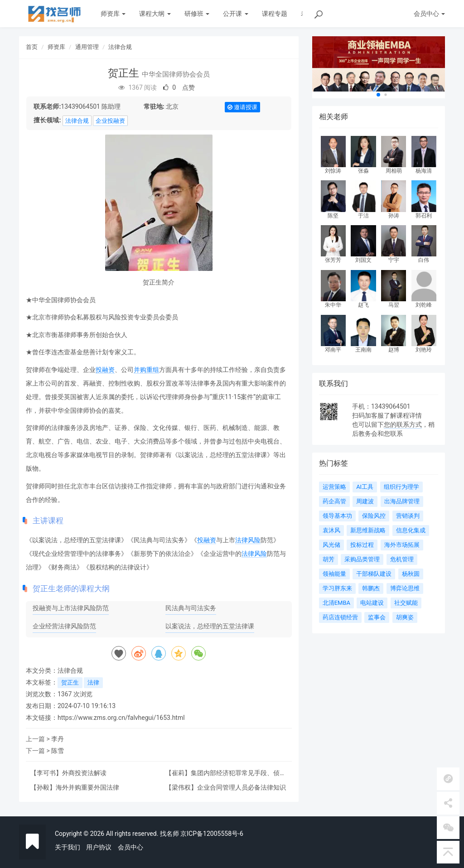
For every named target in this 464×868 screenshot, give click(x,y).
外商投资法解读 (84, 773)
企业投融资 (110, 121)
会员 (429, 14)
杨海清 (424, 171)
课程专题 (275, 14)
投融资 (105, 370)
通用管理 (87, 47)
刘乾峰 (424, 305)
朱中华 (333, 305)
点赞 (179, 87)
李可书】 (49, 773)
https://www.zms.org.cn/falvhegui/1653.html (121, 718)
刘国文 (363, 260)
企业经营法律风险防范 (64, 626)
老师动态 (314, 14)
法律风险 (248, 540)
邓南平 (333, 350)
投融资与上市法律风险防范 (71, 608)
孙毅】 (46, 787)
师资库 (113, 14)
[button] (378, 95)
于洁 (363, 216)
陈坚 (333, 216)
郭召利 (424, 216)
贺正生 (70, 682)
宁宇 (394, 260)
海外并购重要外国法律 (87, 787)
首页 (32, 47)
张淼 (363, 171)
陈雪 (58, 751)
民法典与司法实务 (191, 608)
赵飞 (363, 305)
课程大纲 (155, 14)
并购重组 (146, 370)
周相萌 (394, 171)
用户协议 (99, 847)
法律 (93, 682)
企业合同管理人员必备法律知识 (242, 787)
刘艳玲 (424, 350)
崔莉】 (181, 773)
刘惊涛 (333, 171)
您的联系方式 (403, 424)
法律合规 (120, 47)
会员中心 (130, 847)
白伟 (424, 260)
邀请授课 (242, 107)
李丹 (58, 739)
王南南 (363, 350)
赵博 (394, 350)
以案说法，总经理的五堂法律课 (210, 626)
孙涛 (394, 216)
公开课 (235, 14)
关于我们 (68, 847)
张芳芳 (333, 260)
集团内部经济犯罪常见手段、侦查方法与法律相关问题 (226, 776)
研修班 (197, 14)
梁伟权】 (184, 787)
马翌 (394, 305)
